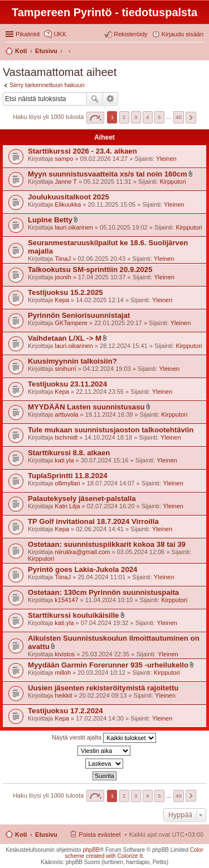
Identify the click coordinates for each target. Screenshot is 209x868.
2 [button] (124, 117)
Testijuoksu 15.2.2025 (65, 292)
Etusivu (46, 834)
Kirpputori (172, 182)
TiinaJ (63, 259)
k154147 (66, 600)
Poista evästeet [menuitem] (99, 834)
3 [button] (136, 117)
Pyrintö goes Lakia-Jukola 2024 (82, 569)
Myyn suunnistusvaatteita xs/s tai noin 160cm (108, 174)
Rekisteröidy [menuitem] (131, 34)
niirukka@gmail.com (82, 552)
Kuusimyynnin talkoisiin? (72, 361)
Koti (21, 834)
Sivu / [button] (95, 118)
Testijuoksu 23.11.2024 (67, 384)
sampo (64, 159)
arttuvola (66, 414)
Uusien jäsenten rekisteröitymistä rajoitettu (103, 688)
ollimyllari (67, 483)
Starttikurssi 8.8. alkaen (69, 453)
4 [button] (148, 117)
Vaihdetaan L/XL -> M (65, 338)
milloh (63, 673)
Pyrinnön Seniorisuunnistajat (79, 315)
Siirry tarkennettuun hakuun (47, 85)
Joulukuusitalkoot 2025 (69, 197)
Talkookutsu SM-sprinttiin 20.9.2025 (90, 270)
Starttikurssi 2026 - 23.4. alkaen (82, 151)
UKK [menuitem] (60, 34)
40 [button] (179, 117)
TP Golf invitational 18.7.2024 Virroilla (93, 521)
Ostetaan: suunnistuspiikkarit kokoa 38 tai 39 (107, 544)
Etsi (95, 99)
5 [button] (159, 117)
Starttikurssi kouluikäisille (73, 615)
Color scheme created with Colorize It (134, 853)
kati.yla (64, 460)
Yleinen (166, 159)
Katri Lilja (67, 506)
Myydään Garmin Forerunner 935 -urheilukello (108, 665)
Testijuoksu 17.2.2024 (65, 711)
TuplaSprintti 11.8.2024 (68, 476)
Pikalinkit (28, 34)
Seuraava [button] (191, 118)
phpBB (91, 850)
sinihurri (65, 369)
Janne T (66, 182)
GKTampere (71, 323)
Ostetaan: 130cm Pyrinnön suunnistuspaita (103, 592)
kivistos (65, 654)
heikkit (63, 695)
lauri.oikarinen (74, 227)
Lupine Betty (50, 220)
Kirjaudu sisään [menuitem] (183, 34)
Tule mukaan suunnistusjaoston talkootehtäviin (111, 430)
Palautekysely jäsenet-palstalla (82, 499)
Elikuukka (68, 204)
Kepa (62, 300)
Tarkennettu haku (111, 99)
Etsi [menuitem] (200, 52)
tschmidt (66, 437)
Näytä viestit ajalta (104, 738)
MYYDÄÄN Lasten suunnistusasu (86, 407)
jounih (63, 277)
